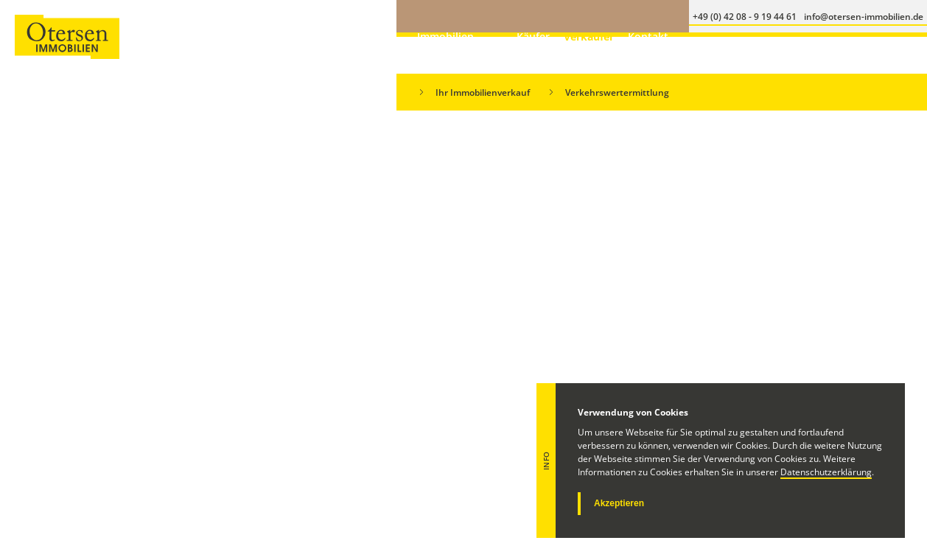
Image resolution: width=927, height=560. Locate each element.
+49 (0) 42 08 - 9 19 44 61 (440, 470)
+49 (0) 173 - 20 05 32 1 (437, 491)
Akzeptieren (619, 503)
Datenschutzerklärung (826, 472)
